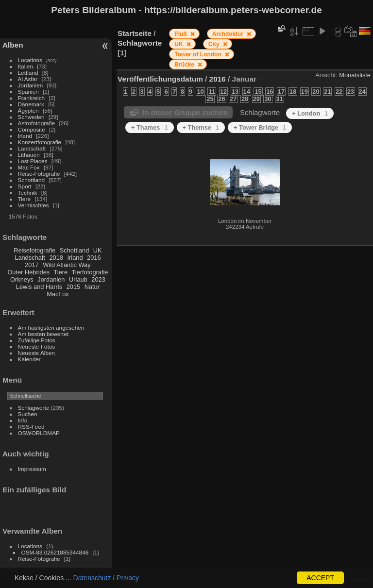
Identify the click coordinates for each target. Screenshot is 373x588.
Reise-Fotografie (39, 174)
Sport (25, 186)
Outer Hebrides (28, 272)
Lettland (28, 73)
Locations (30, 60)
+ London (310, 113)
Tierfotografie (90, 272)
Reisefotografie (34, 250)
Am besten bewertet (43, 334)
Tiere (24, 199)
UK (98, 250)
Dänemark (31, 104)
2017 (32, 265)
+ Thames (150, 127)
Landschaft (32, 148)
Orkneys (22, 279)
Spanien (28, 92)
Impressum (32, 469)
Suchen (28, 414)
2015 (73, 287)
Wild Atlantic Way (67, 265)
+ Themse (201, 127)
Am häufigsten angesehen (51, 328)
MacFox (58, 294)
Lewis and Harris (39, 287)
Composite (32, 129)
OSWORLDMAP (39, 433)
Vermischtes (34, 205)
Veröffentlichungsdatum (160, 79)
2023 (98, 279)
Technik (28, 193)
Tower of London (199, 54)
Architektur (229, 34)
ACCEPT (320, 578)
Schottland (32, 180)
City (215, 44)
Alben (13, 45)
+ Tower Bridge (260, 127)
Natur (92, 287)
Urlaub (78, 279)
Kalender (29, 359)
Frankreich (32, 98)
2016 (94, 258)
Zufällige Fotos (37, 340)
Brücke (185, 65)
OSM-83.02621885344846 (55, 552)
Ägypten (28, 110)
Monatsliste (355, 75)
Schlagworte (34, 408)
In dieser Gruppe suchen (185, 112)
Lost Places (33, 161)
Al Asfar (28, 79)
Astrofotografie (37, 123)
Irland (25, 136)
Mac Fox (29, 167)
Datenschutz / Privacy (106, 578)
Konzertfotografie (40, 142)
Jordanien (31, 85)
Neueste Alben (37, 353)
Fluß (181, 34)
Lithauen (29, 155)
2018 (56, 258)
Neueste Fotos (37, 346)
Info (23, 420)
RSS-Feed (31, 427)
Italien (25, 66)
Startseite (135, 33)
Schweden (31, 117)
